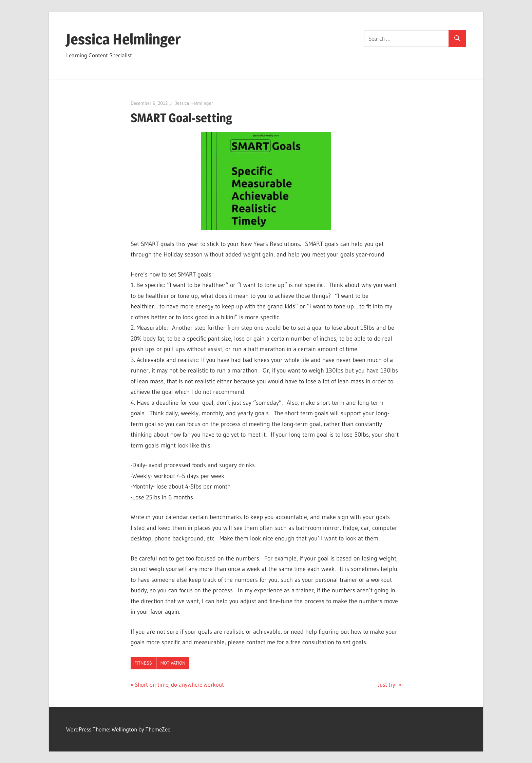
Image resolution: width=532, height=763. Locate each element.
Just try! (387, 684)
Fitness (143, 663)
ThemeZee (158, 729)
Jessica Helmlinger (123, 39)
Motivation (173, 663)
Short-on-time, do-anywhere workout (179, 684)
